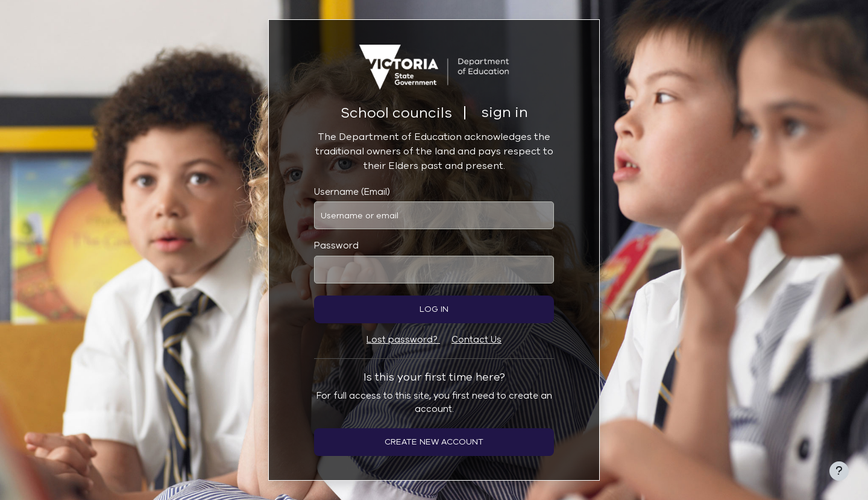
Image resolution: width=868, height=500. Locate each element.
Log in (434, 309)
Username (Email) (352, 192)
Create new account (434, 442)
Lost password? (403, 340)
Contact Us (476, 340)
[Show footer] (839, 471)
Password (336, 245)
